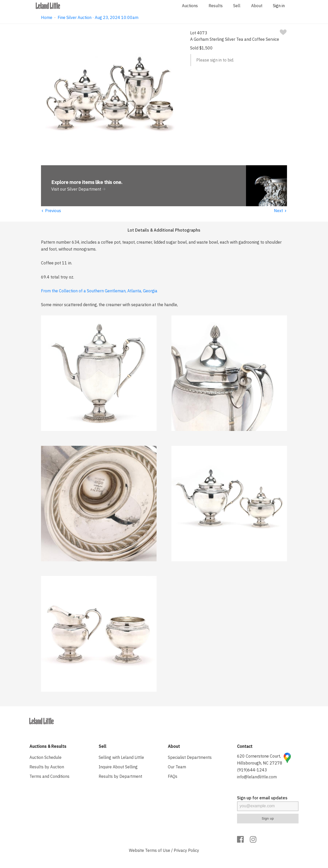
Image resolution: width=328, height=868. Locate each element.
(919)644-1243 (252, 770)
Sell (237, 6)
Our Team (177, 767)
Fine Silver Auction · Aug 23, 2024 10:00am (98, 17)
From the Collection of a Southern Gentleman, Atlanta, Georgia (99, 291)
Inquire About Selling (118, 767)
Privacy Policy (186, 850)
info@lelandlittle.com (257, 777)
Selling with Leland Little (121, 757)
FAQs (173, 776)
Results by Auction (47, 767)
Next (280, 211)
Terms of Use (158, 850)
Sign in (279, 6)
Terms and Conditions (49, 776)
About (257, 6)
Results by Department (120, 776)
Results (216, 6)
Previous (51, 211)
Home (47, 17)
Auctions (190, 6)
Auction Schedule (45, 757)
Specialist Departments (190, 757)
